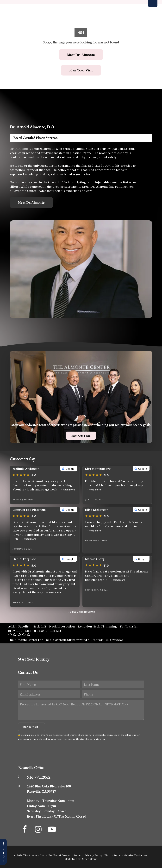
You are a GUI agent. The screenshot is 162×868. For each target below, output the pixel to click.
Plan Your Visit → (31, 727)
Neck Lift (39, 626)
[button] (153, 2)
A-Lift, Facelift (19, 626)
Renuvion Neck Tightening (97, 626)
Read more (69, 490)
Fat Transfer (129, 626)
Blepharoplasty (36, 630)
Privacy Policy (93, 855)
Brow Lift (15, 630)
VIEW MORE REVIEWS (82, 612)
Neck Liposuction (62, 626)
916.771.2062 (39, 777)
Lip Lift (56, 630)
